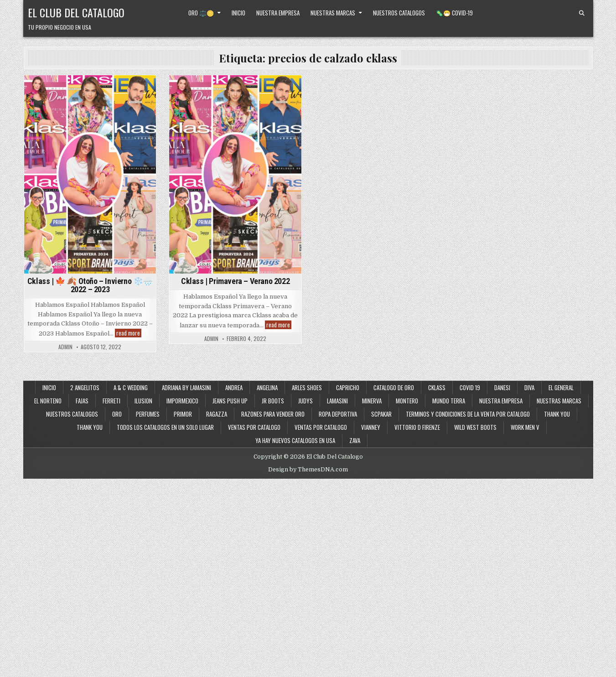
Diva (529, 388)
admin (65, 347)
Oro (117, 414)
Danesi (502, 388)
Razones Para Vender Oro (273, 414)
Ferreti (111, 401)
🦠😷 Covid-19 (454, 13)
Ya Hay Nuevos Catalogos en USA (295, 440)
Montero (407, 401)
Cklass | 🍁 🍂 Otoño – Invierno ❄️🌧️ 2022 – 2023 (90, 285)
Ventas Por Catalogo (321, 427)
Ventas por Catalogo (254, 427)
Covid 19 (470, 388)
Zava (355, 440)
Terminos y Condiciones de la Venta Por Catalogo (468, 414)
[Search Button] (582, 13)
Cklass (437, 388)
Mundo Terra (449, 401)
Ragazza (217, 414)
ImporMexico (182, 401)
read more (129, 333)
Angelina (267, 388)
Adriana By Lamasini (186, 388)
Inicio (238, 13)
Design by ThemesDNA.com (308, 470)
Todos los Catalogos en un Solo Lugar (165, 427)
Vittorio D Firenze (417, 427)
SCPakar (381, 414)
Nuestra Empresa (278, 13)
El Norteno (48, 401)
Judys (305, 401)
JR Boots (273, 401)
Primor (183, 414)
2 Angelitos (85, 388)
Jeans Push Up (230, 401)
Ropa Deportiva (338, 414)
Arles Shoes (307, 388)
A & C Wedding (131, 388)
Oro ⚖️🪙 (201, 13)
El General (561, 388)
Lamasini (337, 401)
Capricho (348, 388)
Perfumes (148, 414)
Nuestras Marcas (333, 13)
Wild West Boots (475, 427)
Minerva (372, 401)
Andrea (234, 388)
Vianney (371, 427)
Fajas (82, 401)
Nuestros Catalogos (399, 13)
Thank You (557, 414)
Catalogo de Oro (394, 388)
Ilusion (143, 401)
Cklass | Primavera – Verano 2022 (235, 281)
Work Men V (525, 427)
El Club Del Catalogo (76, 12)
